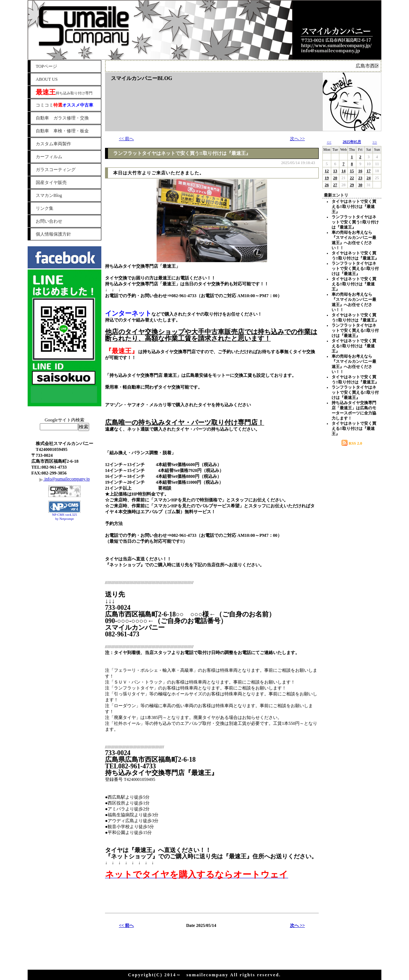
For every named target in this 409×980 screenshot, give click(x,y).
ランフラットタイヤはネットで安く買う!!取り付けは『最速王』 (182, 153)
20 (335, 178)
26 (327, 185)
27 (335, 185)
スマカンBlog (49, 195)
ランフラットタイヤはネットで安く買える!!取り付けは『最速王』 (355, 268)
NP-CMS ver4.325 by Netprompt (64, 517)
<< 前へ (127, 139)
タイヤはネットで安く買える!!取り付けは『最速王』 (354, 206)
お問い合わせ (49, 221)
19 (327, 178)
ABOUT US (47, 79)
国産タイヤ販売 (51, 183)
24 (369, 178)
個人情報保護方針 (53, 234)
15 (352, 171)
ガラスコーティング (56, 170)
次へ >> (298, 139)
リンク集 (45, 208)
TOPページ (46, 66)
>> (375, 142)
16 (360, 171)
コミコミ (64, 105)
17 (369, 171)
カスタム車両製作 (53, 144)
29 (352, 185)
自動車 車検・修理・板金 (62, 131)
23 (360, 178)
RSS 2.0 (352, 443)
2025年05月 (352, 142)
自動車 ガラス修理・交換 (62, 118)
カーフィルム (49, 157)
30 (360, 185)
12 (327, 171)
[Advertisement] (64, 541)
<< (329, 142)
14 (344, 171)
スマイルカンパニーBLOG (141, 78)
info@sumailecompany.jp (64, 479)
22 (352, 178)
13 (335, 171)
